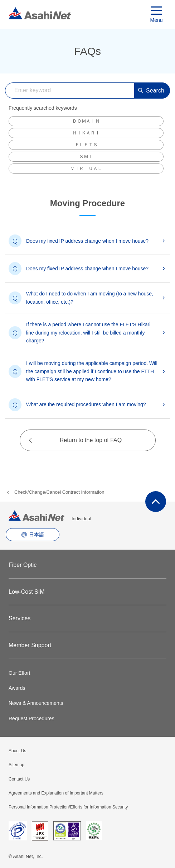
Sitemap (16, 765)
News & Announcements (36, 703)
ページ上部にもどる (156, 502)
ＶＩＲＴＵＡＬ (86, 168)
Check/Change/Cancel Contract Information (59, 492)
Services (20, 618)
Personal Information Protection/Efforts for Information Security (68, 807)
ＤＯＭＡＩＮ (86, 121)
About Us (17, 751)
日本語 (37, 535)
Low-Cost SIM (26, 592)
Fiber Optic (23, 565)
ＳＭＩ (86, 156)
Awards (17, 688)
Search (151, 91)
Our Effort (19, 673)
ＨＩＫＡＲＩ (86, 133)
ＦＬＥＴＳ (86, 145)
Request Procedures (31, 718)
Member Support (30, 645)
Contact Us (19, 779)
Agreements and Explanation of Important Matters (56, 793)
